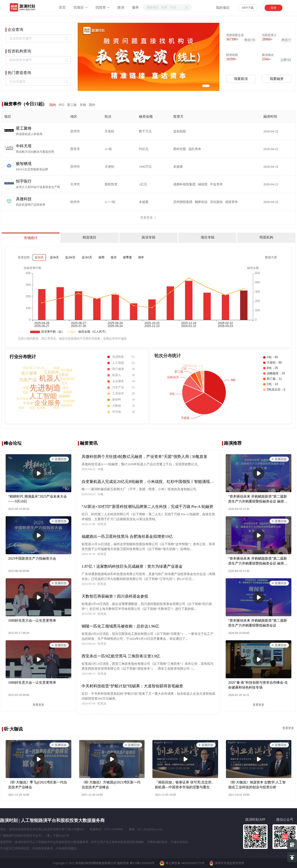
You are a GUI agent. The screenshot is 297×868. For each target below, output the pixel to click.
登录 (273, 8)
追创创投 (180, 131)
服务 (136, 7)
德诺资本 (232, 202)
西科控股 (180, 149)
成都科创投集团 (184, 184)
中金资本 (216, 184)
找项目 (81, 7)
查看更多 (148, 218)
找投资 (103, 7)
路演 (121, 7)
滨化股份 (216, 202)
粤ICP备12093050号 (142, 863)
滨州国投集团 (183, 202)
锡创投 (203, 184)
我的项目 (223, 8)
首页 (62, 7)
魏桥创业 (201, 202)
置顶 (292, 857)
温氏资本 (195, 149)
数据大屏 (271, 257)
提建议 (292, 845)
